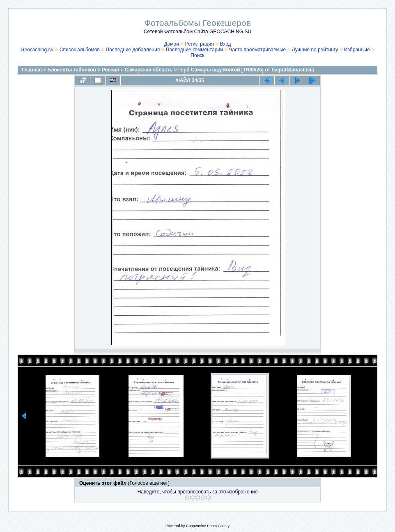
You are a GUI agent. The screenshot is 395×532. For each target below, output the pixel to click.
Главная (32, 70)
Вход (225, 44)
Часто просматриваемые (258, 50)
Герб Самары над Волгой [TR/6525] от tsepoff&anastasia (246, 70)
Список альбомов (80, 50)
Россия (110, 70)
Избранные (357, 50)
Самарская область (149, 70)
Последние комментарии (194, 50)
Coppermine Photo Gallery (208, 526)
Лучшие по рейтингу (315, 50)
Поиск (197, 55)
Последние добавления (133, 50)
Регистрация (200, 44)
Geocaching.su (37, 50)
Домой (171, 44)
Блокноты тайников (72, 70)
